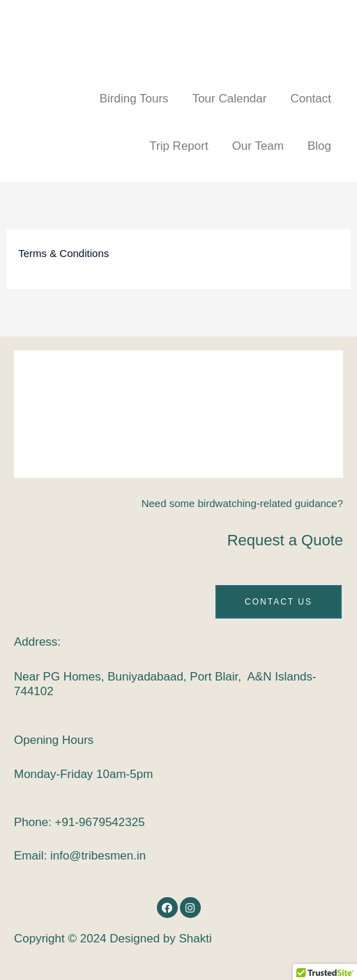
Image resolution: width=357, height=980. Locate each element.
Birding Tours (134, 99)
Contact (311, 99)
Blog (319, 146)
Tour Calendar (230, 99)
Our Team (258, 146)
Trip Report (178, 146)
